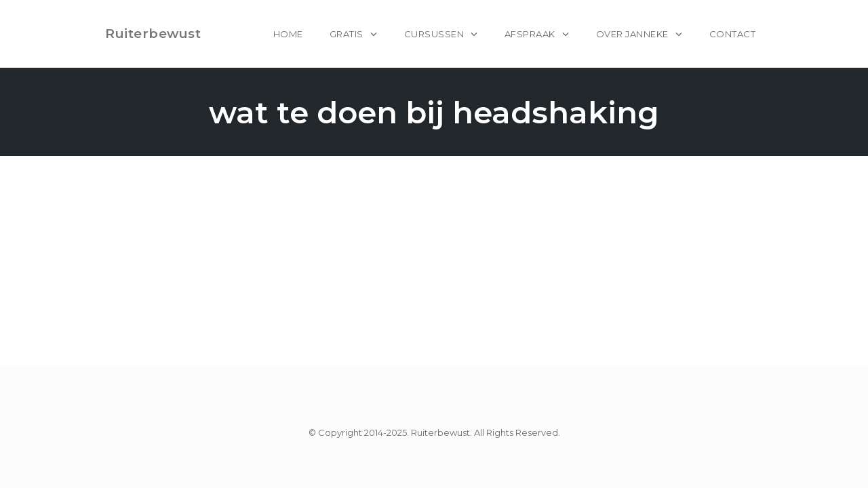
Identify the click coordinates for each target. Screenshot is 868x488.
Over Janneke (632, 34)
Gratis (347, 34)
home (288, 34)
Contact (733, 34)
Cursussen (434, 34)
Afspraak (530, 34)
